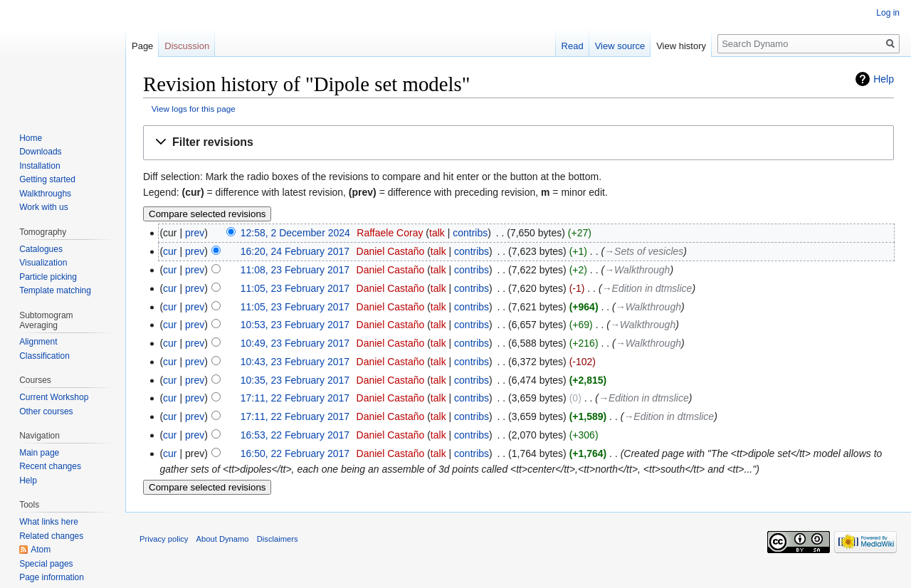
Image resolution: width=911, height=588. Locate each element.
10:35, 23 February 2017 (295, 380)
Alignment (38, 342)
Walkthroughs (45, 194)
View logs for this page (194, 109)
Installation (40, 166)
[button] (518, 143)
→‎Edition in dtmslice (647, 288)
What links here (49, 522)
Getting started (47, 179)
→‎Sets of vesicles (644, 251)
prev (195, 233)
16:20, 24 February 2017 (295, 251)
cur (170, 251)
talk (437, 233)
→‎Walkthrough (637, 270)
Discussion (187, 46)
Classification (44, 356)
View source (620, 46)
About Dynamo (223, 539)
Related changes (51, 536)
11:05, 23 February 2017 (295, 288)
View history (681, 46)
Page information (52, 577)
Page (142, 46)
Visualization (43, 263)
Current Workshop (54, 397)
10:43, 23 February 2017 (295, 362)
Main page (39, 453)
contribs (470, 233)
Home (31, 138)
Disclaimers (278, 539)
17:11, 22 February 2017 (295, 398)
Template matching (55, 290)
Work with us (43, 207)
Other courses (46, 411)
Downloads (40, 152)
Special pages (46, 564)
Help (884, 79)
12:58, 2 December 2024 (295, 233)
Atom (41, 550)
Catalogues (41, 249)
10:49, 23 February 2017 (295, 343)
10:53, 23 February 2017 (295, 325)
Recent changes (50, 466)
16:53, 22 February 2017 (295, 435)
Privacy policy (164, 539)
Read (573, 46)
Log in (888, 13)
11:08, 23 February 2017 (295, 270)
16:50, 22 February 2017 (295, 453)
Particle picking (48, 277)
